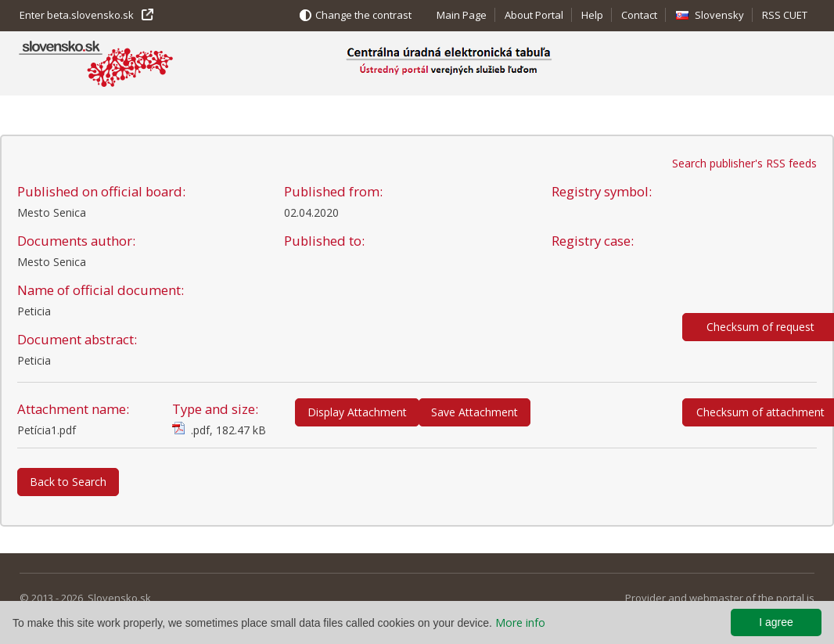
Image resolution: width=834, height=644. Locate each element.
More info (520, 622)
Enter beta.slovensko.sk (77, 15)
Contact (639, 15)
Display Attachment (357, 412)
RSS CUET (785, 15)
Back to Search (68, 482)
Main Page (462, 15)
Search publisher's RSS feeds (744, 163)
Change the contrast (363, 15)
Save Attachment (475, 412)
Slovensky (719, 15)
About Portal (534, 15)
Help (592, 15)
